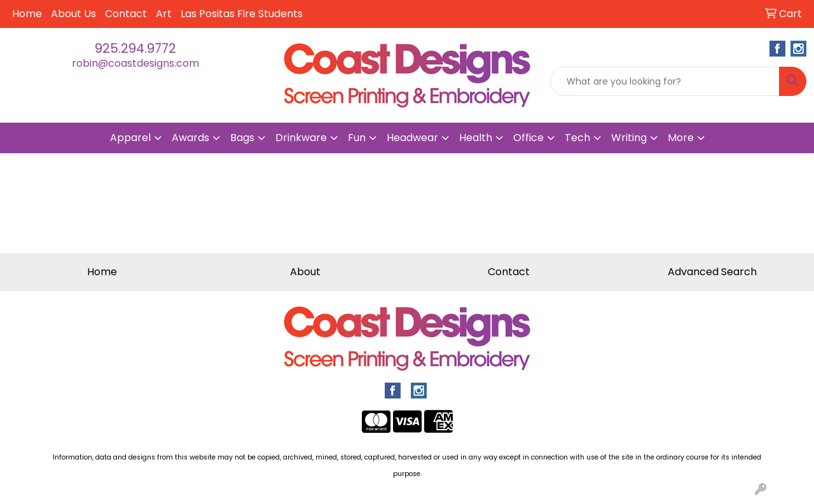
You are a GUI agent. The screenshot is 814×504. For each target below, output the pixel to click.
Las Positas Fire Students (242, 14)
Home (27, 14)
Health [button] (476, 138)
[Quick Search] (665, 81)
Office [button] (528, 138)
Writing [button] (629, 138)
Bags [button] (242, 138)
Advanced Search (712, 272)
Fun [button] (357, 138)
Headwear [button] (412, 138)
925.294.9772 (135, 48)
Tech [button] (577, 138)
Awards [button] (190, 138)
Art (164, 14)
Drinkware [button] (301, 138)
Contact (126, 14)
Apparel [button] (130, 138)
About (305, 272)
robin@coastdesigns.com (135, 63)
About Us (73, 14)
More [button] (681, 138)
